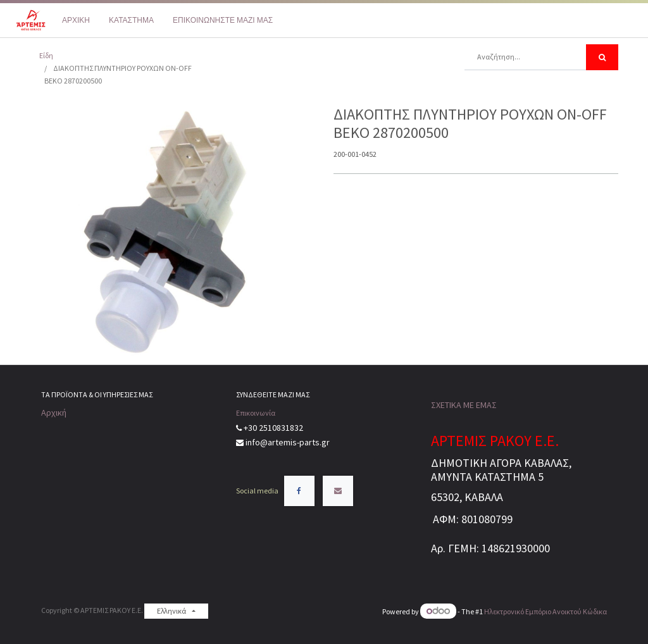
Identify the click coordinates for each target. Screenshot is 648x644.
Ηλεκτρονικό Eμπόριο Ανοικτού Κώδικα (545, 611)
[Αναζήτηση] (602, 57)
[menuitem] (76, 20)
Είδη (46, 55)
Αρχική (54, 412)
